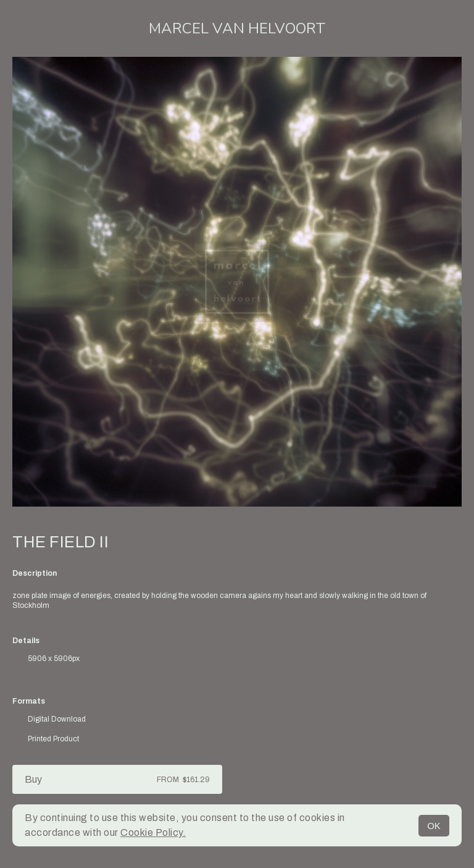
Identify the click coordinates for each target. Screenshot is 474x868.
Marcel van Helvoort (237, 28)
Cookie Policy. (153, 832)
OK (434, 826)
